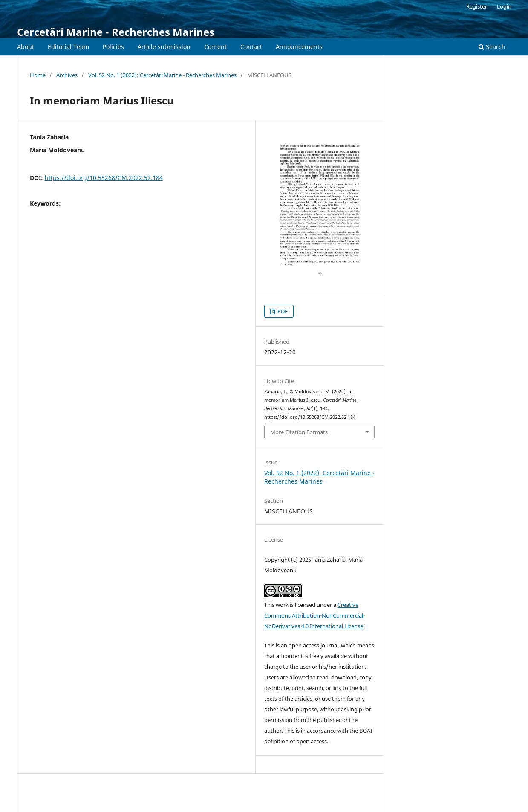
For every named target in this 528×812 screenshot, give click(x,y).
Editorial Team (68, 47)
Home (38, 75)
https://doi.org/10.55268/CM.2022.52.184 (104, 178)
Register (477, 6)
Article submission (164, 47)
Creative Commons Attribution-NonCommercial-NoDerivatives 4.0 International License (314, 615)
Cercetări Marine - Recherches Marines (116, 32)
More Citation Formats (299, 432)
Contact (251, 47)
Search (492, 47)
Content (215, 47)
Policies (113, 47)
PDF (282, 311)
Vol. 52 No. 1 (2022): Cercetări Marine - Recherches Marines (162, 75)
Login (504, 6)
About (26, 47)
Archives (67, 75)
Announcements (299, 47)
